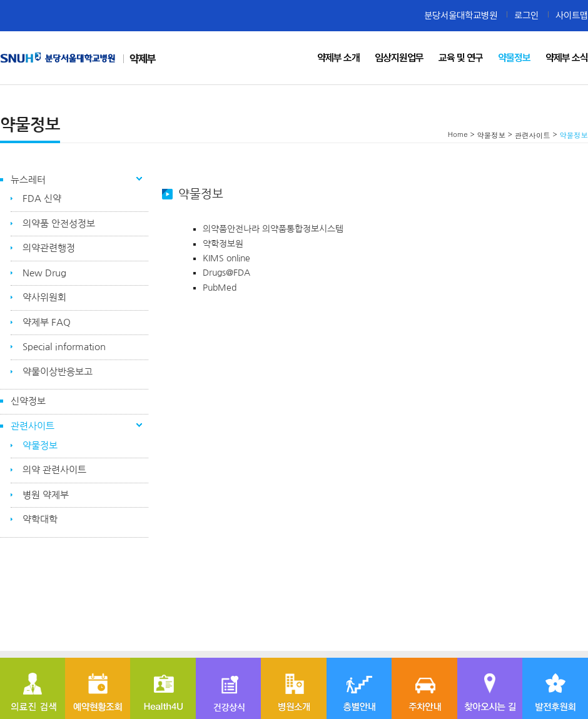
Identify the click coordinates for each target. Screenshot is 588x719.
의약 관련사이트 (54, 470)
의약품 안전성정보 (59, 224)
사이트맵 (572, 15)
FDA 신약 (42, 199)
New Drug (44, 273)
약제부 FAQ (47, 322)
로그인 (526, 15)
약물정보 (40, 445)
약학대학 (40, 519)
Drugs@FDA (229, 273)
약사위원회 (44, 297)
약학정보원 (223, 244)
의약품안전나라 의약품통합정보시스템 (273, 229)
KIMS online (228, 258)
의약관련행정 (49, 248)
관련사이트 (33, 426)
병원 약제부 (46, 495)
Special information (64, 347)
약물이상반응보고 (58, 372)
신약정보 (28, 401)
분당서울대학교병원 (461, 15)
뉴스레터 (28, 180)
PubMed (220, 288)
